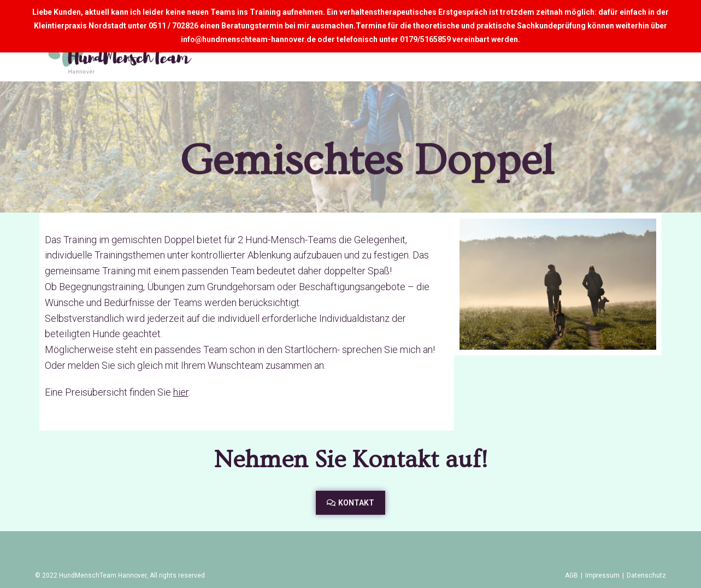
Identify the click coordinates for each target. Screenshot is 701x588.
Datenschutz (646, 575)
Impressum (602, 575)
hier (181, 392)
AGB (572, 575)
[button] (350, 503)
